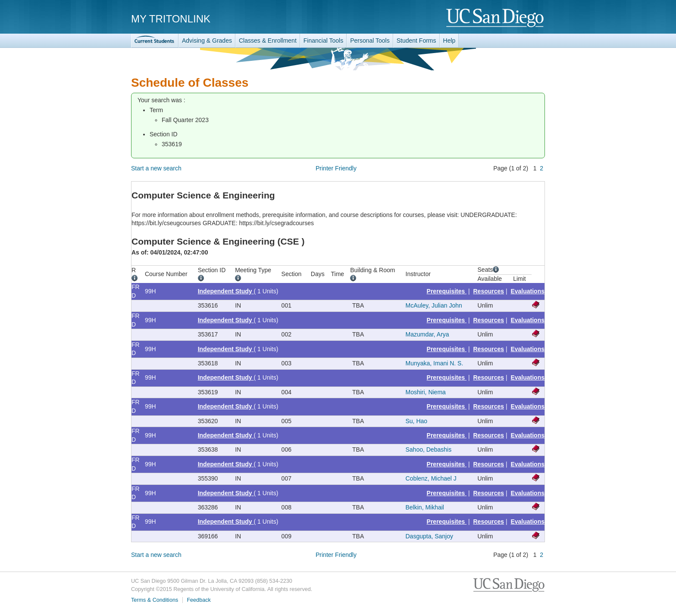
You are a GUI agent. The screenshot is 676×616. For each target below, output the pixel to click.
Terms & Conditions (155, 600)
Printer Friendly (336, 168)
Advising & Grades (207, 41)
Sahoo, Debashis (429, 449)
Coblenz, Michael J (431, 478)
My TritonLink (171, 19)
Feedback (199, 600)
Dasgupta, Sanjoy (430, 536)
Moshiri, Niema (426, 392)
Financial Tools (323, 41)
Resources (489, 291)
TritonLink (155, 41)
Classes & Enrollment (268, 41)
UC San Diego (496, 18)
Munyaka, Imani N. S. (435, 363)
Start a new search (156, 168)
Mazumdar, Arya (427, 334)
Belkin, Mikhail (425, 507)
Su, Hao (417, 421)
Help (449, 41)
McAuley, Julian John (434, 305)
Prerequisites (447, 291)
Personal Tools (370, 41)
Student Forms (416, 41)
